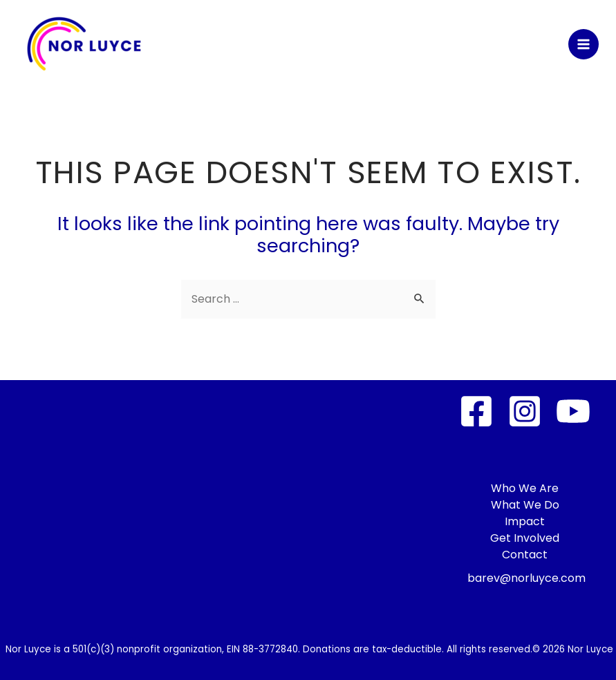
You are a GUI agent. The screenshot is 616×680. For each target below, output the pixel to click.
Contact (525, 555)
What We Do (525, 505)
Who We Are (525, 488)
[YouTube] (573, 411)
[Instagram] (525, 411)
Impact (525, 521)
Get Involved (525, 538)
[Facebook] (476, 411)
